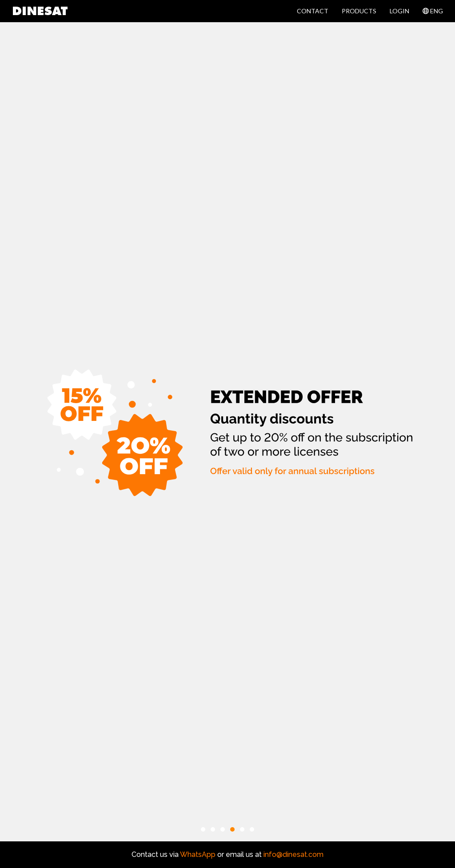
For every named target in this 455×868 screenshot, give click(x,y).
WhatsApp (197, 854)
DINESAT (40, 12)
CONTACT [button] (313, 11)
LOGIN (399, 11)
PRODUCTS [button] (359, 11)
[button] (203, 829)
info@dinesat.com (293, 854)
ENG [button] (433, 11)
